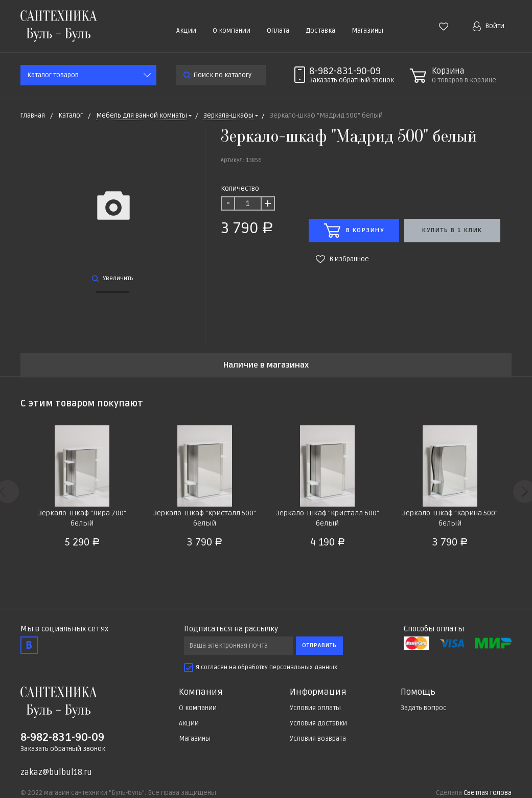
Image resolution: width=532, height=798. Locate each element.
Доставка (320, 31)
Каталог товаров (53, 75)
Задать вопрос (424, 708)
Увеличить (113, 278)
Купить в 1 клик (452, 230)
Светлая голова (488, 793)
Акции (186, 31)
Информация (318, 692)
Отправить (319, 645)
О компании (232, 31)
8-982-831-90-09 (345, 71)
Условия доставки (318, 723)
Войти (489, 26)
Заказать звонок (352, 80)
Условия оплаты (315, 708)
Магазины (367, 31)
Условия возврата (318, 739)
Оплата (278, 31)
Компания (201, 692)
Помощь (418, 692)
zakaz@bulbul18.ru (56, 772)
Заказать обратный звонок (63, 749)
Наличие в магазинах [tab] (266, 365)
